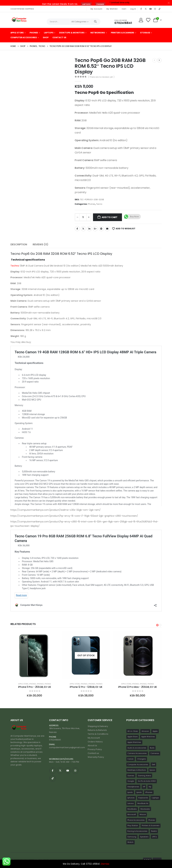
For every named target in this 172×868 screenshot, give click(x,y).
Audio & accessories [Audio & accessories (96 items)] (137, 748)
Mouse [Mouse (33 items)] (143, 814)
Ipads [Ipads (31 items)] (139, 792)
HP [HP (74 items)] (144, 787)
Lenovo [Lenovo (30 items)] (131, 803)
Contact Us (59, 37)
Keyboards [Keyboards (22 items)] (143, 798)
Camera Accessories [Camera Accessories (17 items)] (137, 753)
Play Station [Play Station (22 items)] (133, 825)
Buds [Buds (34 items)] (152, 748)
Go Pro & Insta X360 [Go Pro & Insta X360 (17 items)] (147, 781)
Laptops (86, 4)
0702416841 (55, 740)
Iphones (92, 684)
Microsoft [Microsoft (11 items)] (132, 814)
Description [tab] (19, 244)
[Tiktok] (160, 9)
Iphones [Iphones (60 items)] (131, 798)
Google (31, 684)
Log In (133, 9)
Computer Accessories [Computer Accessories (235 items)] (138, 765)
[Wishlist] (148, 20)
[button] (157, 625)
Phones (100, 4)
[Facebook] (141, 9)
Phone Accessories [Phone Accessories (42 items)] (136, 820)
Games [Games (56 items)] (131, 776)
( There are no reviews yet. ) (101, 77)
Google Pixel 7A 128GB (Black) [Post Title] (35, 687)
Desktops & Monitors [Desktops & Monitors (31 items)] (137, 770)
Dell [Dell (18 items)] (153, 765)
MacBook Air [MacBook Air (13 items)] (143, 803)
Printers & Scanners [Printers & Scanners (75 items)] (151, 825)
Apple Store (17, 33)
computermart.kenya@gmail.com (67, 747)
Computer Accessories (24, 37)
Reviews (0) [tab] (40, 244)
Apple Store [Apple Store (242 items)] (132, 737)
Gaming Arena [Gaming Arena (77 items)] (144, 776)
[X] (146, 9)
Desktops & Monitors (72, 33)
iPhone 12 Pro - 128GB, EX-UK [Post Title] (137, 687)
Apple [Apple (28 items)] (155, 731)
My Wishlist (112, 9)
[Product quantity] (83, 217)
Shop (46, 37)
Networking (98, 33)
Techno (15, 266)
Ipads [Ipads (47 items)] (130, 792)
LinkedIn (89, 229)
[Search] (95, 22)
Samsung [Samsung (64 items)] (132, 837)
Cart (124, 9)
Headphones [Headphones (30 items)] (133, 787)
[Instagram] (155, 9)
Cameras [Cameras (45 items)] (155, 753)
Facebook (77, 229)
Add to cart (110, 217)
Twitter (83, 229)
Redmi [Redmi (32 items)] (154, 831)
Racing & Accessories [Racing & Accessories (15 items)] (137, 831)
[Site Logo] (19, 20)
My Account (96, 9)
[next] (159, 60)
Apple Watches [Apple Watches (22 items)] (148, 737)
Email (107, 229)
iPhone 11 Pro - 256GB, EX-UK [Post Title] (86, 687)
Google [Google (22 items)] (131, 781)
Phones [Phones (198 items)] (152, 820)
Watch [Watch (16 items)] (130, 842)
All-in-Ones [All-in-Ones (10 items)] (133, 731)
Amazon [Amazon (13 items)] (145, 731)
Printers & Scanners (123, 33)
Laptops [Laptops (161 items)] (155, 798)
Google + (95, 229)
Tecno (99, 204)
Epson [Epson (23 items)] (152, 770)
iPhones (84, 684)
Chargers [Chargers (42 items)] (142, 759)
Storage (145, 33)
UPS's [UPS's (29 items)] (154, 837)
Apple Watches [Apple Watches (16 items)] (134, 742)
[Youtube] (150, 9)
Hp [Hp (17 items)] (150, 787)
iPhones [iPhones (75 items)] (149, 792)
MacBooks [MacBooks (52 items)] (132, 809)
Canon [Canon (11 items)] (130, 759)
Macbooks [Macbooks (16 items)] (145, 809)
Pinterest (101, 229)
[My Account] (141, 20)
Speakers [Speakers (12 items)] (144, 837)
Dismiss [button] (105, 864)
